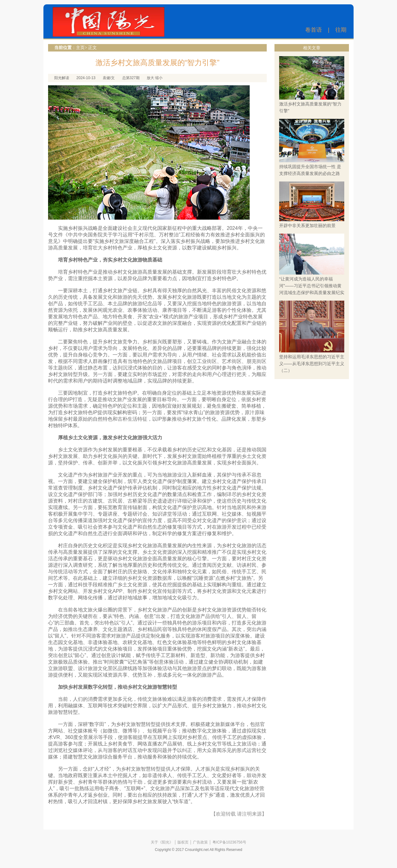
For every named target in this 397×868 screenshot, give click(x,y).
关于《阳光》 (162, 842)
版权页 (183, 842)
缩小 (159, 78)
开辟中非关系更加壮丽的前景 (307, 226)
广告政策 (200, 842)
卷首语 (314, 30)
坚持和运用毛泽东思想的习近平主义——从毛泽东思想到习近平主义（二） (312, 364)
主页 (80, 48)
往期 (341, 30)
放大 (150, 78)
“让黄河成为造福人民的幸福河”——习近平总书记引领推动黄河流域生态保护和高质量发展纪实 (312, 286)
